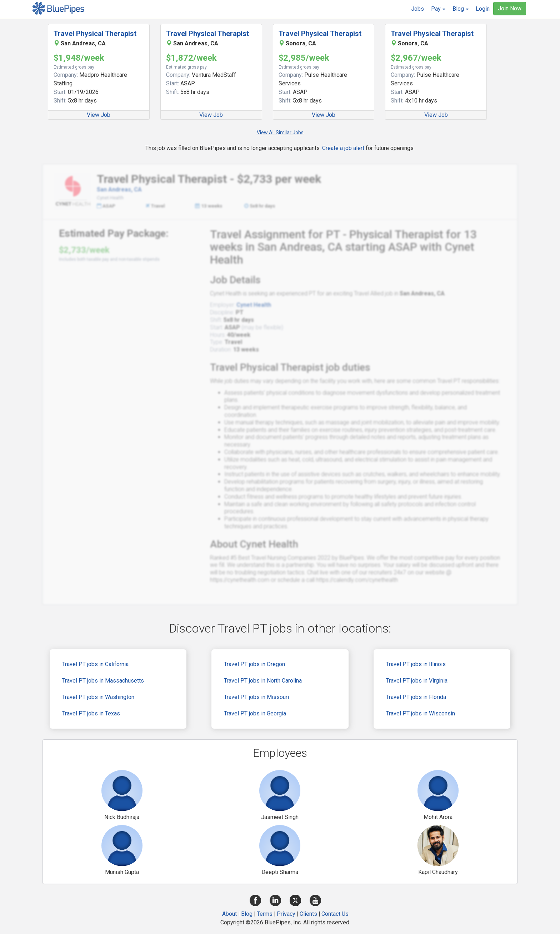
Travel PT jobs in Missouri (256, 697)
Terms (265, 914)
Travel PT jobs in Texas (91, 713)
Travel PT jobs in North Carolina (263, 681)
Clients (308, 914)
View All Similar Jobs (280, 133)
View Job (99, 115)
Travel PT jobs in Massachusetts (103, 681)
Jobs (417, 9)
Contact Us (335, 914)
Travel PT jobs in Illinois (416, 664)
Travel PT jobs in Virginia (417, 681)
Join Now (510, 8)
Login (483, 9)
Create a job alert (343, 148)
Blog (247, 914)
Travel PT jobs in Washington (98, 697)
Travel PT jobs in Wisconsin (421, 713)
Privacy (286, 914)
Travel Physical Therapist (95, 34)
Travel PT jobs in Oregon (254, 664)
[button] (438, 9)
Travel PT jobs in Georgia (255, 713)
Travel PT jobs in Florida (416, 697)
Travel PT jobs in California (95, 664)
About (229, 914)
